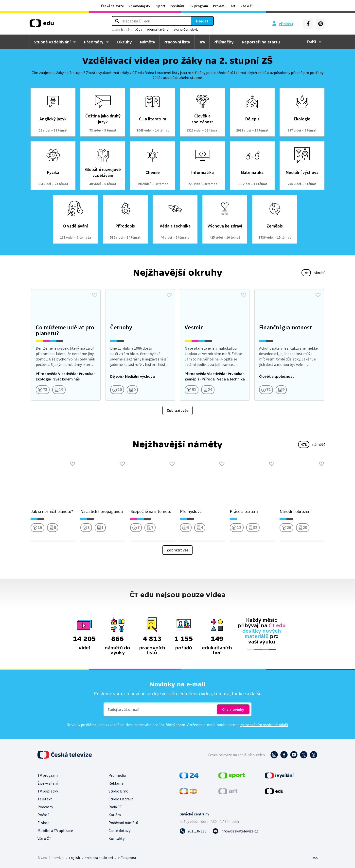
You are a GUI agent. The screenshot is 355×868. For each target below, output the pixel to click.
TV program (199, 6)
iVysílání (177, 6)
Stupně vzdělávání (52, 42)
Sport (161, 6)
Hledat (202, 21)
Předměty (94, 42)
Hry (202, 42)
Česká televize (112, 6)
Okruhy (124, 42)
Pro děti (219, 6)
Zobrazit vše (177, 410)
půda (139, 29)
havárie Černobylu (185, 29)
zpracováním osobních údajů (264, 725)
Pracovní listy (177, 42)
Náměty (148, 42)
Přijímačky (224, 42)
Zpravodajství (140, 6)
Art (233, 6)
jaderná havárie (157, 29)
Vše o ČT (247, 6)
